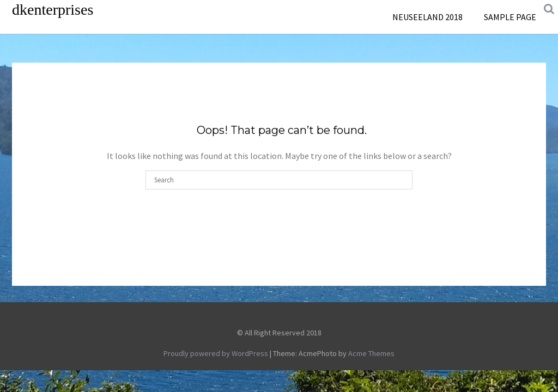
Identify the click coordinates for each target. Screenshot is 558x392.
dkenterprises (53, 10)
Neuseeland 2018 (427, 17)
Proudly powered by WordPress (216, 353)
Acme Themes (371, 353)
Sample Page (510, 17)
